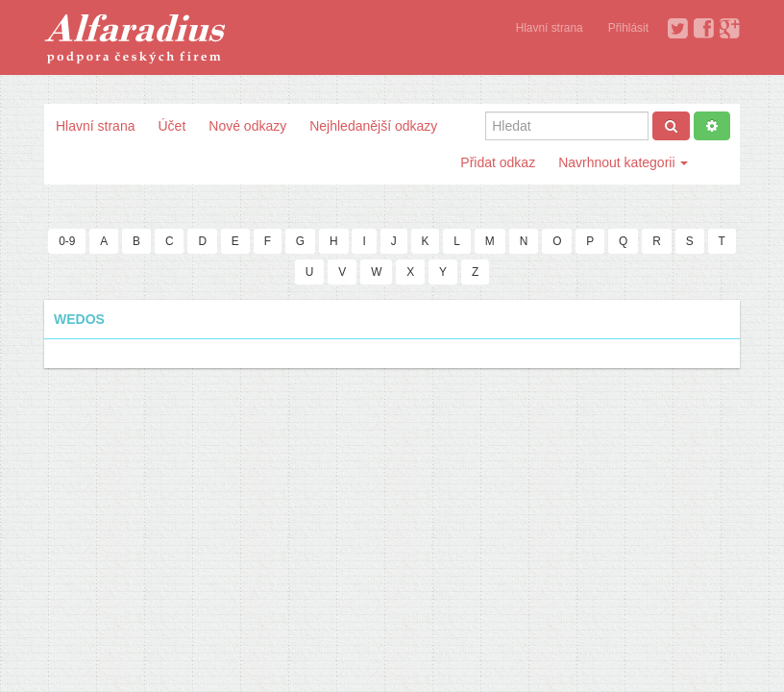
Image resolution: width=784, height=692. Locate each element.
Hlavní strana (550, 28)
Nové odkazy (247, 126)
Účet (171, 126)
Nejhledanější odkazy (373, 126)
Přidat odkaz (498, 162)
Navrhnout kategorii (623, 162)
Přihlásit (628, 28)
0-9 (67, 241)
